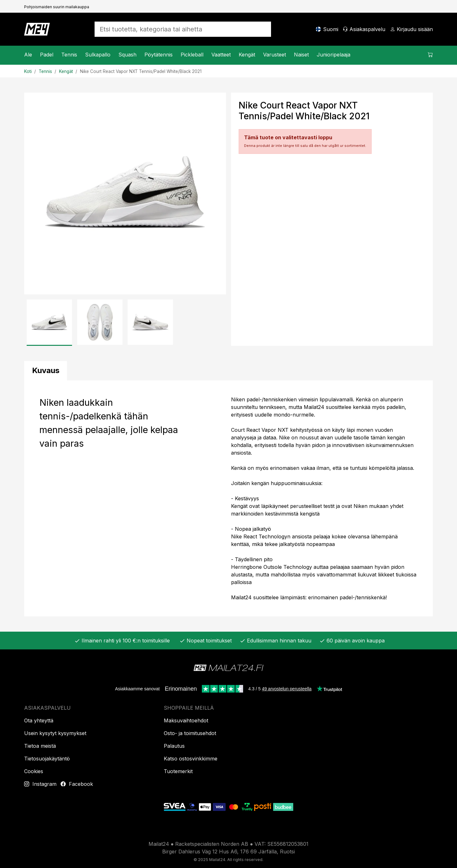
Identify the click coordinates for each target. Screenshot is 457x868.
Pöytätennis (159, 55)
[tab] (46, 371)
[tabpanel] (228, 498)
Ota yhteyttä (39, 720)
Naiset (301, 55)
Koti (28, 71)
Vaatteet (221, 55)
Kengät (247, 55)
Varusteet (275, 55)
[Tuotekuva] (125, 194)
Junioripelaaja (334, 55)
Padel (47, 55)
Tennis (69, 55)
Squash (127, 55)
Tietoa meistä (40, 746)
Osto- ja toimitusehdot (190, 733)
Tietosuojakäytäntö (47, 759)
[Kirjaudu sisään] (411, 29)
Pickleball (192, 55)
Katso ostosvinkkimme (191, 759)
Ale (28, 55)
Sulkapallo (98, 55)
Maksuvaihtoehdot (186, 720)
